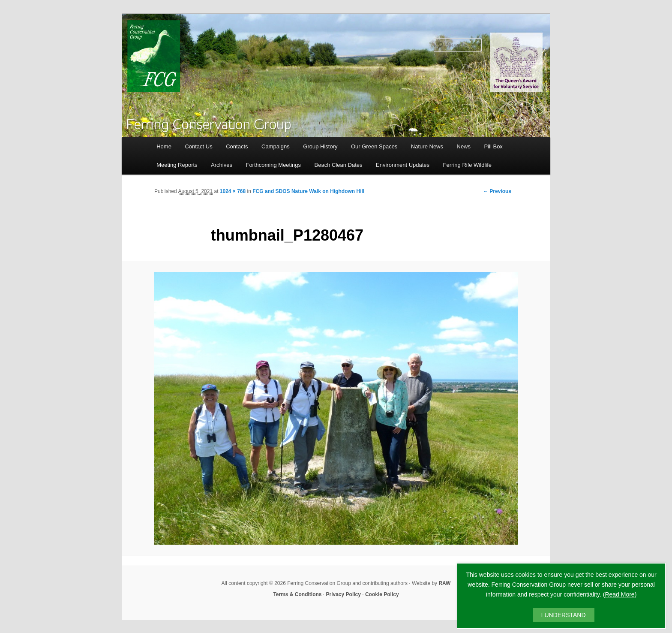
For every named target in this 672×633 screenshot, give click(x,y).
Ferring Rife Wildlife (467, 165)
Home (164, 146)
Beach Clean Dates (339, 165)
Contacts (237, 146)
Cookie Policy (382, 594)
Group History (320, 146)
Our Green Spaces (374, 146)
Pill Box (493, 146)
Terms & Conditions (297, 594)
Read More (619, 594)
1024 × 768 (233, 191)
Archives (222, 165)
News (464, 146)
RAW (444, 583)
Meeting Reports (177, 165)
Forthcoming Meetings (273, 165)
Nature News (427, 146)
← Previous (497, 191)
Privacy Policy (343, 594)
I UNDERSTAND (564, 615)
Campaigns (276, 146)
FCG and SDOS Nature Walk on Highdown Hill (308, 191)
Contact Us (198, 146)
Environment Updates (403, 165)
